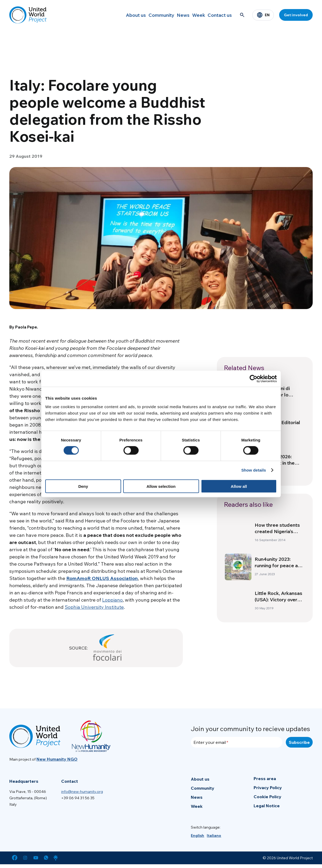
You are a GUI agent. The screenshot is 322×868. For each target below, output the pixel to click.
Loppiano (112, 600)
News (171, 15)
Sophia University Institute (94, 607)
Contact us (218, 15)
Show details (254, 470)
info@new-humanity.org (82, 792)
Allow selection (161, 486)
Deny (83, 486)
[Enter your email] (236, 742)
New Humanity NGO (57, 759)
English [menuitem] (197, 835)
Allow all (239, 486)
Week (192, 15)
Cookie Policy (267, 797)
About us (115, 15)
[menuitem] (197, 835)
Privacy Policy (268, 788)
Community (145, 15)
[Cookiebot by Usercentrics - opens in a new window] (253, 379)
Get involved (296, 15)
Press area (265, 778)
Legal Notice (267, 806)
